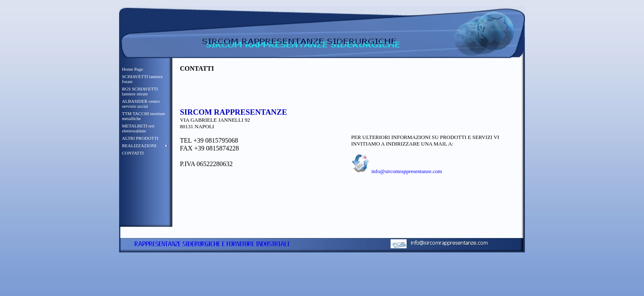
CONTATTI (133, 153)
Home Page (132, 69)
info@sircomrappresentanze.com (407, 171)
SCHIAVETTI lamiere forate (142, 79)
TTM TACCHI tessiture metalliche (144, 116)
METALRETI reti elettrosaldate (138, 128)
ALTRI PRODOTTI (140, 138)
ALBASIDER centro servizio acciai (141, 104)
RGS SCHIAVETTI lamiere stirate (140, 91)
